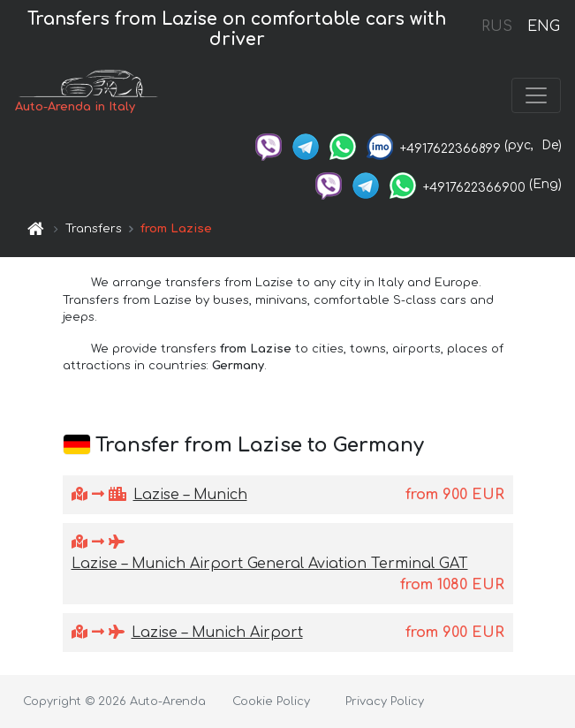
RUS (497, 27)
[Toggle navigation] (536, 95)
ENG (543, 27)
